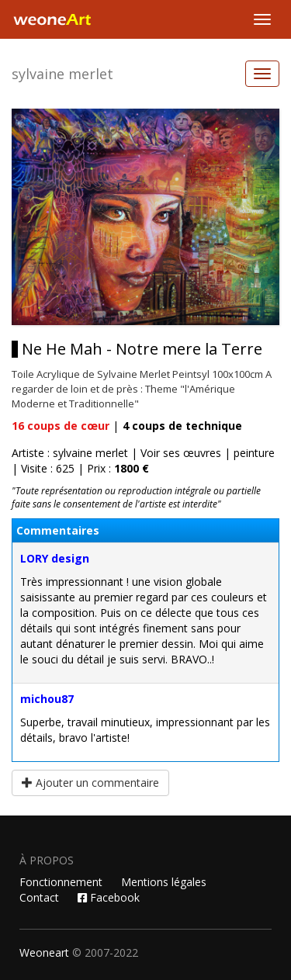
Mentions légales (164, 882)
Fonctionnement (61, 882)
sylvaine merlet (62, 74)
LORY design (55, 558)
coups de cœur (61, 426)
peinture (254, 453)
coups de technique (182, 426)
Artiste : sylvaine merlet (70, 453)
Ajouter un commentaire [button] (90, 783)
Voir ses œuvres (181, 453)
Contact (39, 897)
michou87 (47, 699)
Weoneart (44, 952)
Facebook (109, 897)
